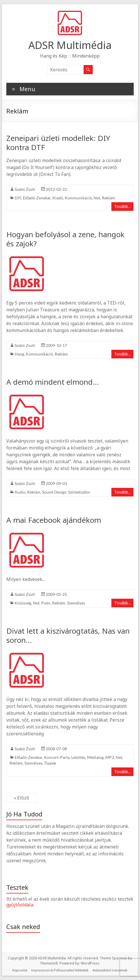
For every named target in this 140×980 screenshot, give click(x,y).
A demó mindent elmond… (53, 382)
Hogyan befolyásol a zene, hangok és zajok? (65, 239)
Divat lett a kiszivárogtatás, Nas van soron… (68, 635)
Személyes (76, 603)
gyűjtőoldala (20, 905)
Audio (20, 492)
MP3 (110, 757)
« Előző (21, 798)
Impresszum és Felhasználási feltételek (60, 970)
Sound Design (54, 492)
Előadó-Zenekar (37, 198)
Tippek (50, 763)
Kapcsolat (20, 970)
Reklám (109, 198)
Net (97, 198)
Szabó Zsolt (25, 189)
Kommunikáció (78, 198)
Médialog (95, 757)
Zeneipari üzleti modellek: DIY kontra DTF (58, 143)
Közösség (23, 603)
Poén (46, 603)
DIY (18, 198)
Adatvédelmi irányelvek (110, 970)
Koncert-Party (57, 757)
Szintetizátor (79, 492)
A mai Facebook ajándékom (54, 520)
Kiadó (58, 198)
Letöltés (78, 757)
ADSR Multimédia (70, 45)
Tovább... (122, 206)
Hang (19, 354)
